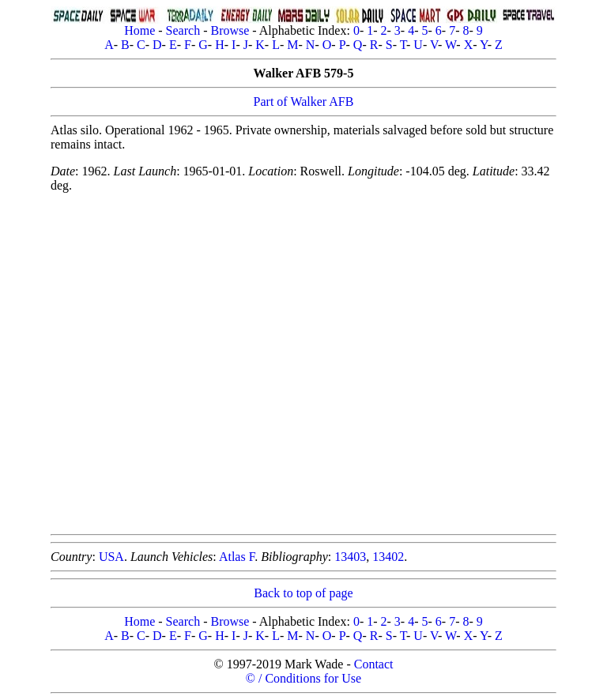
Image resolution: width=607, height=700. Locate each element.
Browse (230, 30)
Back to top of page (303, 593)
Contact (374, 664)
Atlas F (237, 557)
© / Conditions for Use (303, 678)
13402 (388, 557)
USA (111, 557)
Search (183, 30)
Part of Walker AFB (304, 102)
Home (139, 30)
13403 (350, 557)
